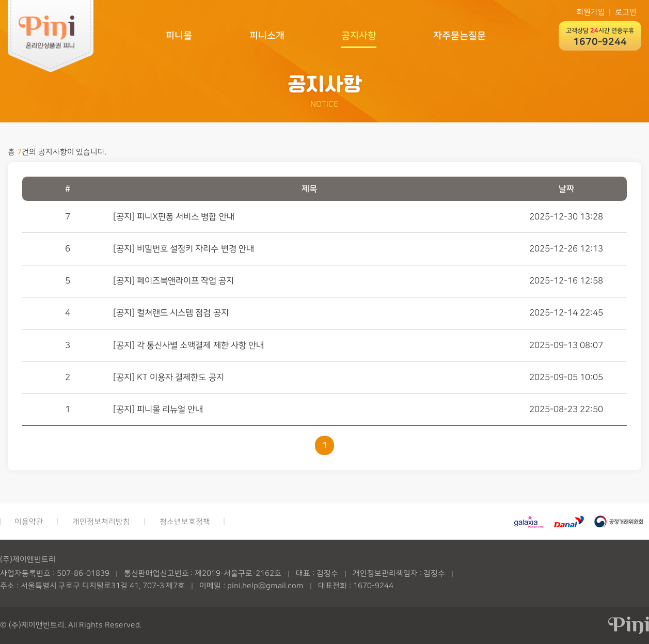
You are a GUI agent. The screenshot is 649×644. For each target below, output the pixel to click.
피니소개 (267, 36)
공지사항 (359, 36)
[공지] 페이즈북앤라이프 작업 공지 (174, 281)
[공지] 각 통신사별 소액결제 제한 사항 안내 (188, 345)
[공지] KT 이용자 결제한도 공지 (169, 377)
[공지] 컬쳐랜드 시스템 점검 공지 (171, 313)
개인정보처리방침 (101, 522)
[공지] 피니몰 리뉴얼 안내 (158, 409)
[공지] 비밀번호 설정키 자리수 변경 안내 (184, 249)
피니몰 (179, 36)
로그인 (626, 12)
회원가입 (591, 12)
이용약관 (29, 522)
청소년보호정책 (185, 522)
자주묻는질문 (460, 36)
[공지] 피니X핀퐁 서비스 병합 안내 (174, 217)
